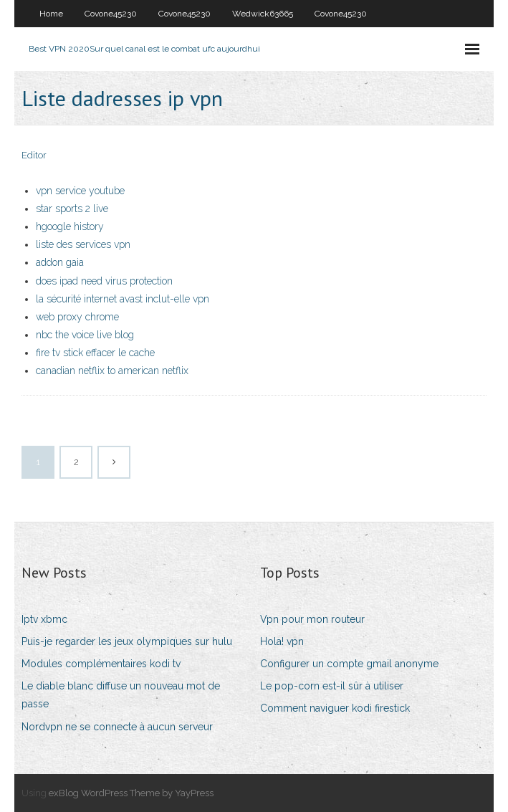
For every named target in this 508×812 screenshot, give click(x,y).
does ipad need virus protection (104, 281)
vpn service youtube (80, 191)
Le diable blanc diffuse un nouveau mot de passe (121, 695)
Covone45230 (111, 14)
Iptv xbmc (44, 619)
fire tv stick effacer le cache (95, 353)
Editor (34, 155)
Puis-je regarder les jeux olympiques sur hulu (127, 641)
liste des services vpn (83, 244)
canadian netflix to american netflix (112, 371)
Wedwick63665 (263, 14)
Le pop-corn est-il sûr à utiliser (332, 686)
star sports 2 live (72, 209)
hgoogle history (70, 226)
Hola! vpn (282, 641)
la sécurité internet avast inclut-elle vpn (123, 299)
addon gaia (60, 262)
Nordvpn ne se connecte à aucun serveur (117, 727)
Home (51, 14)
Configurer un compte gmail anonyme (349, 664)
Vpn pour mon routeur (312, 619)
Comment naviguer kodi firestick (335, 708)
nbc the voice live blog (85, 335)
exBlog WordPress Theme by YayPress (131, 793)
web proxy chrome (77, 317)
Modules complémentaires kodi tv (101, 664)
